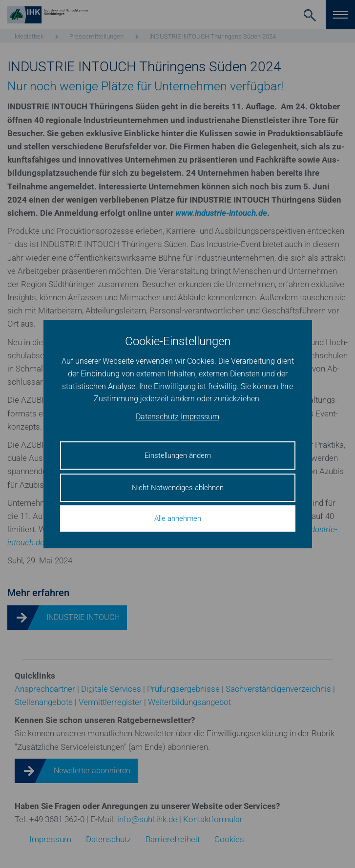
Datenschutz (157, 417)
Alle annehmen (178, 518)
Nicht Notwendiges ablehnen (178, 488)
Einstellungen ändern (178, 455)
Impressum (200, 417)
